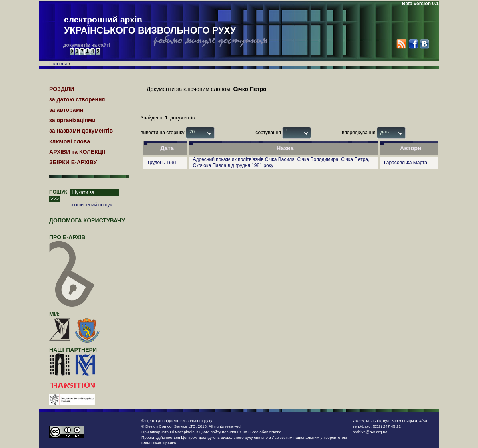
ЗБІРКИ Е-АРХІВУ (73, 162)
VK (424, 44)
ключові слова (70, 141)
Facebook (413, 44)
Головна (58, 64)
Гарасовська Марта (406, 163)
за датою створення (77, 99)
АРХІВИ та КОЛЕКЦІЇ (77, 152)
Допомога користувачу (87, 220)
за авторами (66, 110)
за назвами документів (81, 131)
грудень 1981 (162, 163)
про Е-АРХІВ (72, 241)
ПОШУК (58, 192)
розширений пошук (91, 205)
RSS (401, 44)
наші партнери (73, 350)
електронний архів (150, 26)
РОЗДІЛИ (62, 89)
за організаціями (72, 120)
